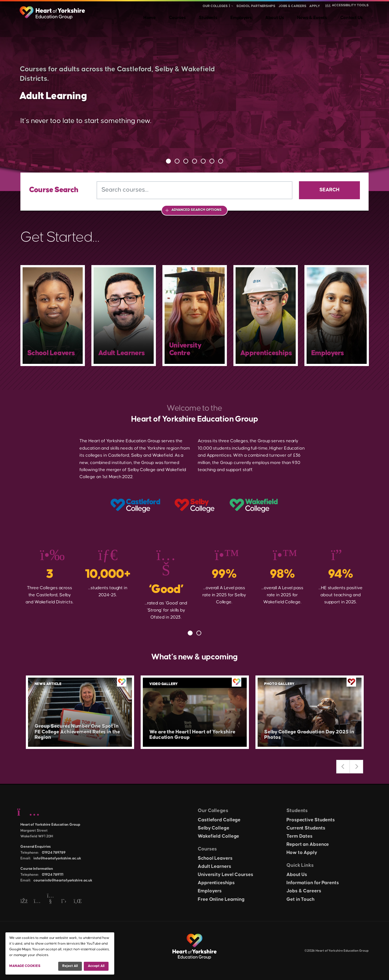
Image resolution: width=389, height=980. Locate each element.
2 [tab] (177, 161)
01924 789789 (54, 853)
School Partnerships (256, 6)
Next (356, 767)
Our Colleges (215, 6)
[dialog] (60, 953)
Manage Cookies (25, 966)
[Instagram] (37, 901)
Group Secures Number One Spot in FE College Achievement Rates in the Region (79, 730)
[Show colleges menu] (231, 6)
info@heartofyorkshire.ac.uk (57, 858)
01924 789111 (53, 875)
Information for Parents (313, 883)
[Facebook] (24, 901)
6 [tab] (212, 161)
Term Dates (300, 836)
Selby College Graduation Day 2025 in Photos (306, 734)
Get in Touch (300, 899)
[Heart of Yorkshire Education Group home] (53, 10)
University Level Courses (226, 875)
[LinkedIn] (77, 901)
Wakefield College (218, 836)
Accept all (96, 966)
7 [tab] (221, 161)
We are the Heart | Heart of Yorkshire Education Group (187, 734)
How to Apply (302, 853)
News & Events (322, 16)
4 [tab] (194, 161)
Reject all (70, 966)
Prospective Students (311, 820)
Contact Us (356, 16)
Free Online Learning (221, 899)
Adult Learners (214, 867)
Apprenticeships (216, 883)
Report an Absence (308, 844)
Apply (315, 6)
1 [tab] (168, 161)
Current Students (306, 828)
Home (188, 16)
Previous (343, 767)
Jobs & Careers (292, 6)
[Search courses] (194, 190)
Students (234, 16)
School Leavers (215, 858)
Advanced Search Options (197, 210)
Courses (209, 16)
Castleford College (219, 820)
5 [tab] (203, 161)
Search (329, 190)
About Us (289, 16)
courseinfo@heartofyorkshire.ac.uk (63, 880)
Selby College (214, 828)
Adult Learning (72, 94)
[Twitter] (64, 901)
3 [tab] (186, 161)
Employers (262, 16)
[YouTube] (50, 901)
